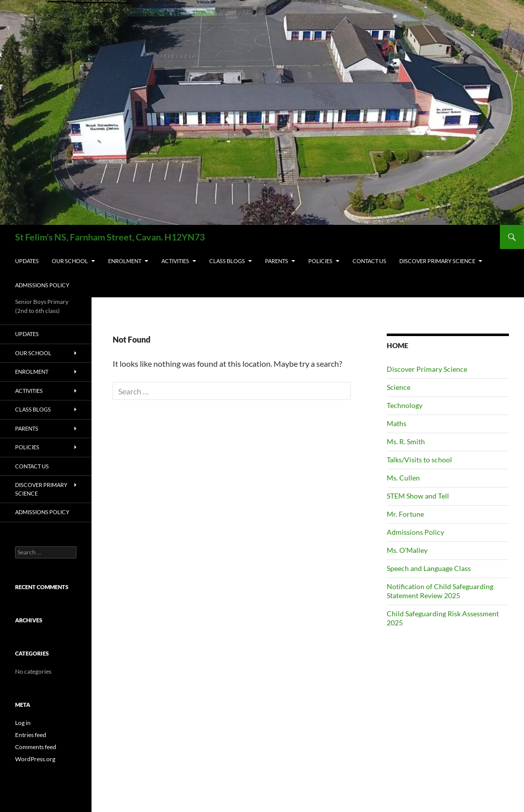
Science (399, 387)
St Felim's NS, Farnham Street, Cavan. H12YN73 (110, 237)
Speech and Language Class (429, 568)
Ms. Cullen (403, 478)
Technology (405, 405)
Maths (397, 423)
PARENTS (277, 261)
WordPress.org (35, 759)
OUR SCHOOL (70, 261)
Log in (23, 723)
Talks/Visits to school (419, 460)
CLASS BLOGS (227, 261)
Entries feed (31, 735)
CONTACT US (369, 261)
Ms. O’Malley (407, 550)
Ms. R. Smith (406, 441)
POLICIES (320, 261)
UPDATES (27, 261)
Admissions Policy (42, 285)
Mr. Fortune (405, 514)
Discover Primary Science (437, 261)
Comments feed (36, 747)
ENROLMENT (125, 261)
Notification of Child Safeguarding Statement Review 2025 (440, 591)
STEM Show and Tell (418, 496)
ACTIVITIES (175, 261)
